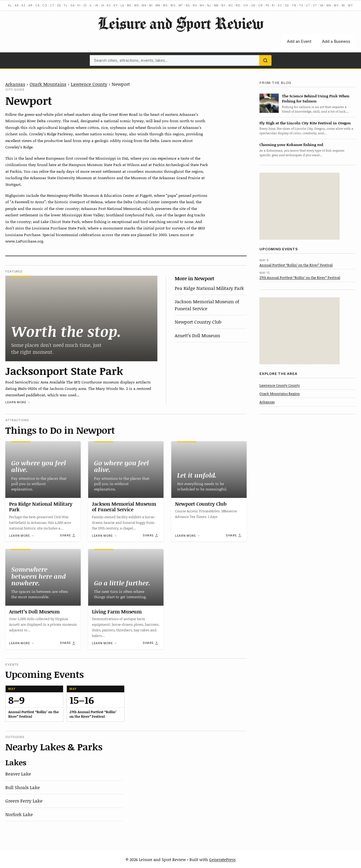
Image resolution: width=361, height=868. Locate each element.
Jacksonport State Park (64, 371)
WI (343, 5)
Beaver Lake (18, 774)
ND (238, 5)
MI (151, 5)
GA (73, 5)
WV (336, 5)
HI (79, 5)
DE (59, 5)
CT (52, 5)
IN (97, 5)
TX (301, 5)
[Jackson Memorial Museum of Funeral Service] (126, 470)
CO (45, 5)
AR (30, 5)
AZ (24, 5)
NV (195, 5)
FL (66, 5)
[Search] (265, 60)
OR (261, 5)
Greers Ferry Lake (24, 801)
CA (38, 5)
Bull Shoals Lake (23, 787)
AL (10, 5)
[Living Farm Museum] (126, 577)
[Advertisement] (300, 206)
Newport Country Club (198, 322)
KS (109, 5)
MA (144, 5)
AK (17, 5)
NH (202, 5)
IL (91, 5)
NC (231, 5)
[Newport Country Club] (209, 470)
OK (253, 5)
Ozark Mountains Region (280, 394)
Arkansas (15, 84)
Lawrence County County (280, 385)
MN (158, 5)
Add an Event (299, 41)
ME (129, 5)
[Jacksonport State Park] (81, 318)
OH (246, 5)
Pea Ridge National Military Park (209, 288)
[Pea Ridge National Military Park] (43, 470)
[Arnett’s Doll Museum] (43, 577)
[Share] (68, 535)
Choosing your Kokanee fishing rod (291, 145)
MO (173, 5)
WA (329, 5)
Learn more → (18, 402)
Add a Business (336, 41)
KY (116, 5)
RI (273, 5)
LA (123, 5)
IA (103, 5)
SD (287, 5)
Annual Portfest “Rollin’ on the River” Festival (296, 265)
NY (224, 5)
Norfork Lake (19, 814)
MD (137, 5)
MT (181, 5)
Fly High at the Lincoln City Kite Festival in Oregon (305, 123)
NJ (209, 5)
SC (280, 5)
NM (216, 5)
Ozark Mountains (48, 84)
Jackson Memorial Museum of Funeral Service (207, 305)
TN (294, 5)
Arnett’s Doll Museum (197, 335)
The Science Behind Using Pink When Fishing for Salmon (316, 98)
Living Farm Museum (117, 612)
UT (308, 5)
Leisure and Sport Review (180, 23)
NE (188, 5)
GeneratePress (222, 859)
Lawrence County (89, 84)
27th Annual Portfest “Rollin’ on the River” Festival (300, 278)
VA (322, 5)
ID (85, 5)
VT (315, 5)
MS (165, 5)
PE (267, 5)
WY (350, 5)
